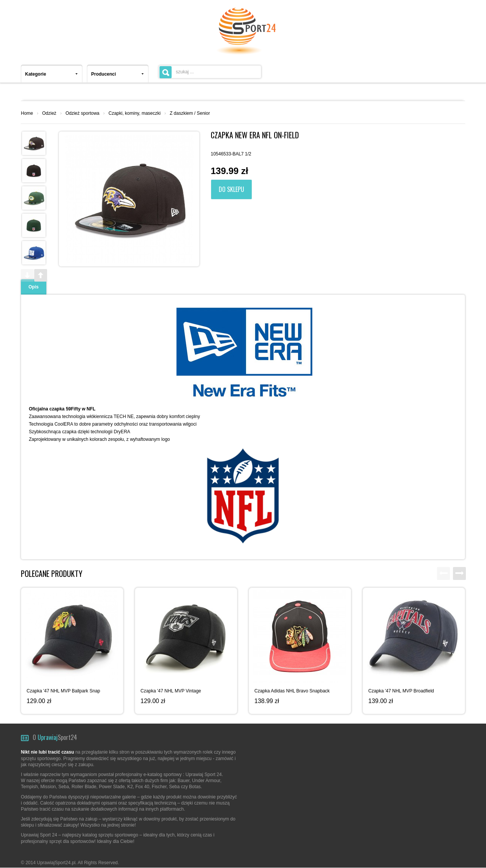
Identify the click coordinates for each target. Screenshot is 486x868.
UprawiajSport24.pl (56, 863)
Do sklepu (231, 189)
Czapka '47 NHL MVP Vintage (171, 691)
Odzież (49, 113)
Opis (34, 287)
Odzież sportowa (82, 113)
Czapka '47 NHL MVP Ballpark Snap (63, 691)
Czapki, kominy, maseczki (135, 113)
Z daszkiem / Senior (190, 113)
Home (27, 113)
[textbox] (210, 72)
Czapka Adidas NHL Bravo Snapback (292, 691)
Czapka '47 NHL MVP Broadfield (401, 691)
